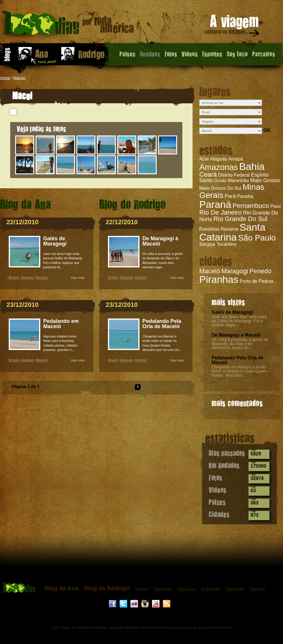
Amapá (236, 159)
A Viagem (211, 589)
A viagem (233, 27)
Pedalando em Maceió (61, 324)
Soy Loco (237, 54)
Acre (204, 159)
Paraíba (245, 196)
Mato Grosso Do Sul (220, 188)
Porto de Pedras (257, 281)
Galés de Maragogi (232, 312)
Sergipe (207, 244)
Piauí (275, 206)
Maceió (210, 271)
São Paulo (257, 238)
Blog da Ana (61, 588)
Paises (127, 54)
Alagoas (219, 159)
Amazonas (219, 167)
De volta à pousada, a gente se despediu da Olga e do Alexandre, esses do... (240, 344)
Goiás (221, 181)
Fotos (171, 54)
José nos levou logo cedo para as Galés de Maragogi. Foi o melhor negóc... (239, 321)
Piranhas (219, 279)
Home (5, 78)
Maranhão (238, 181)
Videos (190, 54)
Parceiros (264, 54)
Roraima (229, 229)
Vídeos (142, 589)
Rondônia (209, 229)
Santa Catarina (232, 232)
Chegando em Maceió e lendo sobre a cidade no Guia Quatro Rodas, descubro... (239, 371)
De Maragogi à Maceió (236, 335)
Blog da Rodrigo (107, 588)
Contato (257, 589)
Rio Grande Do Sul (240, 219)
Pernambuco (251, 206)
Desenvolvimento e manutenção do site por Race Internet (186, 628)
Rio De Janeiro (221, 212)
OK (267, 130)
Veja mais (78, 278)
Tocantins (227, 244)
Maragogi (235, 271)
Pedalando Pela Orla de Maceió (237, 360)
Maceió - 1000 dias (68, 25)
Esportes (212, 54)
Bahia (252, 166)
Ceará (208, 174)
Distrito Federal (234, 175)
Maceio (20, 78)
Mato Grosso (265, 180)
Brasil (14, 278)
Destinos (150, 54)
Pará (230, 196)
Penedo (261, 271)
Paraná (215, 204)
